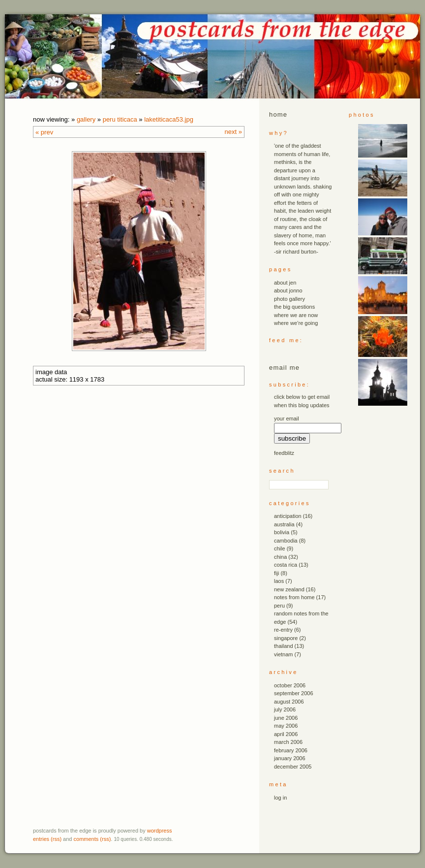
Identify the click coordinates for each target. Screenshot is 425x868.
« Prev (44, 132)
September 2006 (294, 693)
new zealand (289, 589)
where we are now (296, 315)
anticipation (288, 516)
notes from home (294, 597)
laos (279, 581)
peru (279, 606)
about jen (285, 283)
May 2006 (286, 726)
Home (278, 114)
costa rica (286, 565)
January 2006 (290, 758)
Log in (280, 798)
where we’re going (296, 323)
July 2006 (285, 709)
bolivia (282, 532)
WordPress (160, 831)
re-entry (283, 630)
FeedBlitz (284, 453)
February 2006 (291, 750)
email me (284, 368)
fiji (276, 573)
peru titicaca (120, 119)
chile (280, 548)
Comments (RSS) (92, 839)
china (280, 557)
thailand (284, 646)
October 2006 (290, 685)
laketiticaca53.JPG (169, 119)
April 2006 (286, 734)
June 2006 (286, 718)
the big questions (294, 307)
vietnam (284, 654)
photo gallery (289, 299)
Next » (233, 132)
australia (284, 524)
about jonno (288, 290)
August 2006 (289, 702)
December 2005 (293, 767)
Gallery (86, 119)
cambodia (286, 541)
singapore (286, 638)
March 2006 (288, 742)
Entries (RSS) (47, 839)
